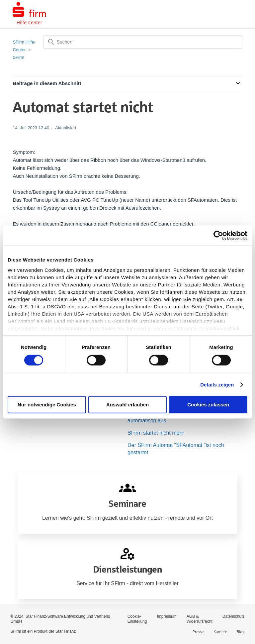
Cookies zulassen (208, 405)
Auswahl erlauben (127, 405)
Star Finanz (66, 631)
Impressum (167, 616)
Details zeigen (217, 385)
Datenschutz (234, 616)
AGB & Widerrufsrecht (200, 619)
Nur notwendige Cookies (47, 405)
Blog (241, 632)
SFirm (18, 57)
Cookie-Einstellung (137, 619)
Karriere (220, 632)
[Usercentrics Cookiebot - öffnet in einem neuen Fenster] (218, 236)
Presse (198, 632)
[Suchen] (143, 42)
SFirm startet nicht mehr (156, 433)
